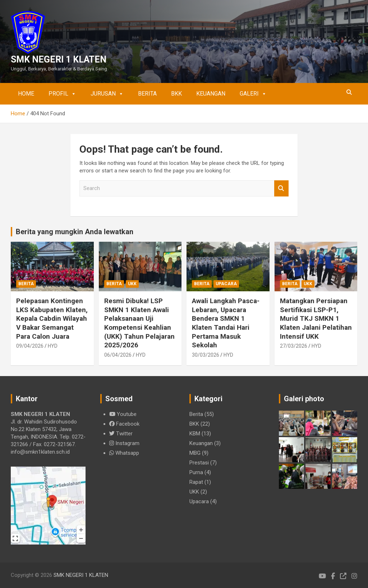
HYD (53, 346)
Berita (147, 94)
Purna (196, 472)
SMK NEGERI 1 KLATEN (59, 59)
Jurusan (107, 94)
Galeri (253, 94)
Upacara (226, 284)
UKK (132, 284)
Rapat (196, 482)
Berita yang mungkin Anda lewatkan (75, 232)
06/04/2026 (118, 355)
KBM (195, 434)
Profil (62, 94)
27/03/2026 (294, 346)
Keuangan (211, 94)
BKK (176, 94)
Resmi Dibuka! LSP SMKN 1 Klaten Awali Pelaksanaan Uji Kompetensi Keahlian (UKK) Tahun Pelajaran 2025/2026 (139, 323)
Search (281, 188)
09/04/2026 (30, 346)
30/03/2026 (206, 355)
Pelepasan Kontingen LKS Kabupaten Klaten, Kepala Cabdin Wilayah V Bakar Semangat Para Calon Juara (52, 319)
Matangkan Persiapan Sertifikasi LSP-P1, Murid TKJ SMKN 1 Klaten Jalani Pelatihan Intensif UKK (316, 319)
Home (26, 94)
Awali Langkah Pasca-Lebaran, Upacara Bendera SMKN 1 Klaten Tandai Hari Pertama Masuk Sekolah (226, 323)
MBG (195, 453)
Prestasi (199, 463)
